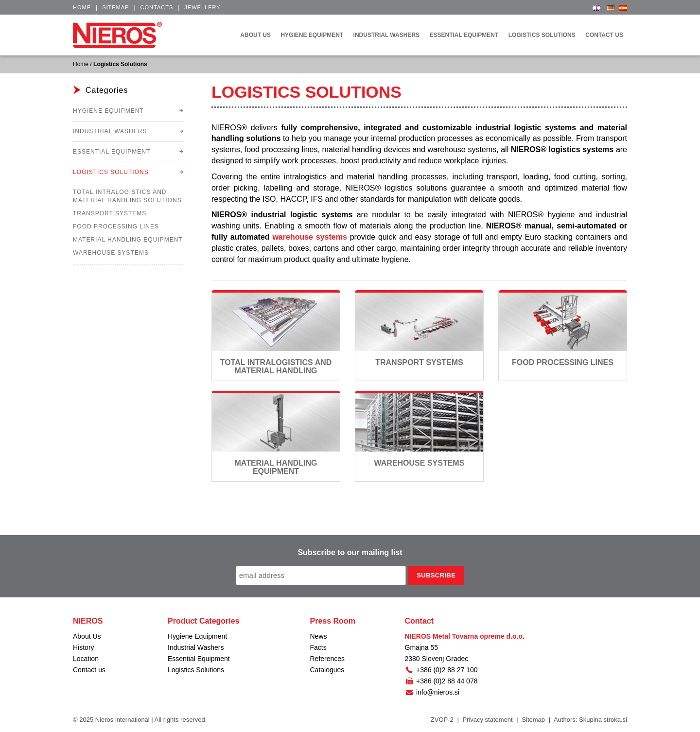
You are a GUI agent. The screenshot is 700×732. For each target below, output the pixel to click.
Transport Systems (419, 362)
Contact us (89, 670)
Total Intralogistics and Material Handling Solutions (276, 371)
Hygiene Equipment (108, 111)
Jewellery (202, 7)
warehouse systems (309, 237)
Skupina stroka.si (603, 720)
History (84, 647)
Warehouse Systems (420, 463)
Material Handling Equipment (276, 467)
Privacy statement (487, 720)
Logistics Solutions (111, 172)
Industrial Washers (110, 131)
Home (82, 7)
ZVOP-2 (442, 720)
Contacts (157, 7)
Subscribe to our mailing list (350, 552)
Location (86, 659)
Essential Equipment (112, 152)
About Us (87, 636)
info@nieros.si (432, 692)
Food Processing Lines (563, 362)
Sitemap (115, 7)
